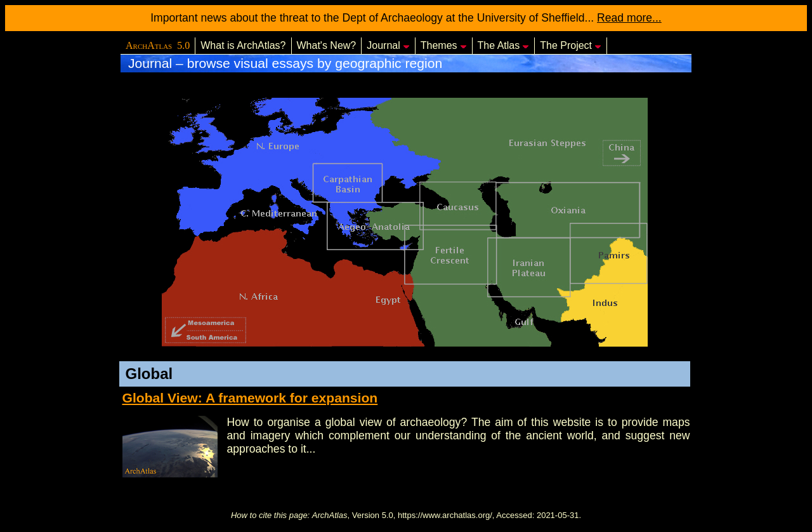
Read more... (629, 18)
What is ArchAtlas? (243, 45)
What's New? (327, 45)
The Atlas (504, 45)
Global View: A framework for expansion (250, 398)
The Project (571, 45)
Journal (388, 45)
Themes (444, 45)
